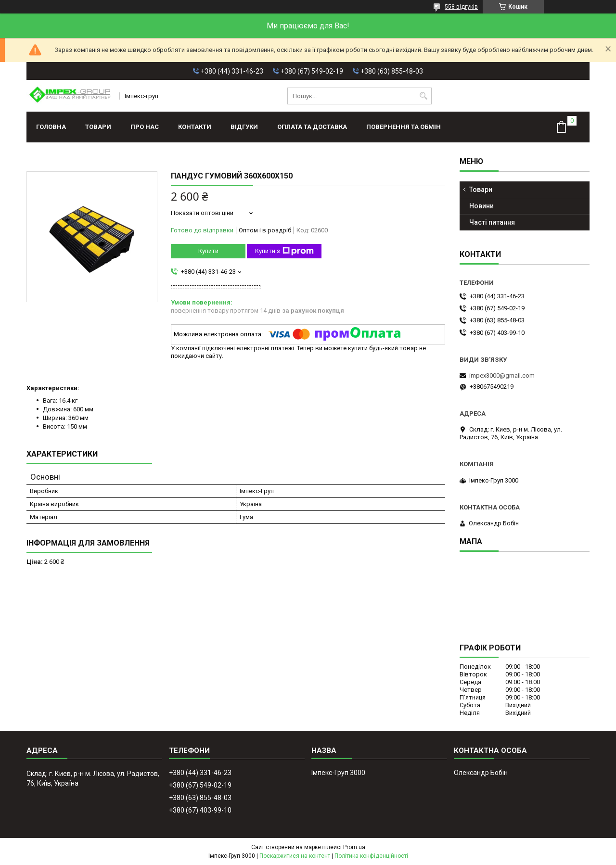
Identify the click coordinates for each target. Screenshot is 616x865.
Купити (208, 251)
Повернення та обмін (404, 127)
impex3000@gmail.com (502, 375)
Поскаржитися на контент (295, 856)
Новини (481, 206)
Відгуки (244, 127)
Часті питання (492, 222)
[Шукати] (423, 96)
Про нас (145, 127)
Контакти (195, 127)
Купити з (284, 251)
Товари (98, 127)
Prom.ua (354, 847)
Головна (51, 127)
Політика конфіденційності (371, 856)
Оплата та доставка (312, 127)
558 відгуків (461, 7)
